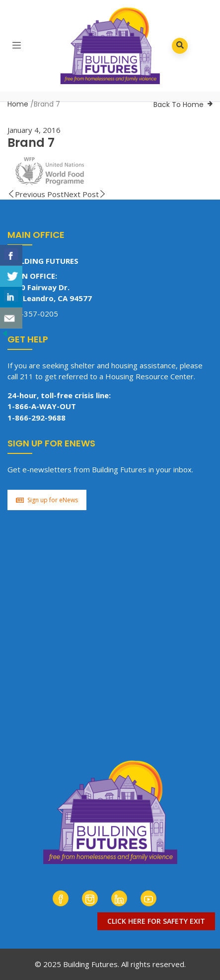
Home (18, 104)
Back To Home (179, 105)
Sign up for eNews (47, 500)
